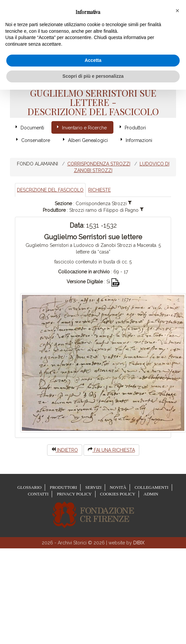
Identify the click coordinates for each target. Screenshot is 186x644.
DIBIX (139, 543)
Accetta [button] (93, 60)
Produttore (54, 210)
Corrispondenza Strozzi (99, 164)
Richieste (99, 190)
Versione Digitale (85, 282)
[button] (177, 11)
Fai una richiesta (111, 450)
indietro (65, 450)
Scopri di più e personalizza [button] (93, 76)
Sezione (63, 204)
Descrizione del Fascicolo (50, 190)
